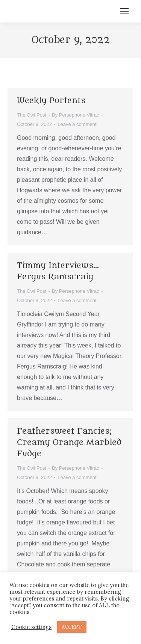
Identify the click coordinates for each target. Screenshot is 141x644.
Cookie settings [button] (31, 627)
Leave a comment (77, 124)
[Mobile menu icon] (124, 11)
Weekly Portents (51, 101)
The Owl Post (32, 115)
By (76, 115)
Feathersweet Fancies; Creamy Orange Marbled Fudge (69, 443)
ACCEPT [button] (72, 627)
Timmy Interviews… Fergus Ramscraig (58, 271)
